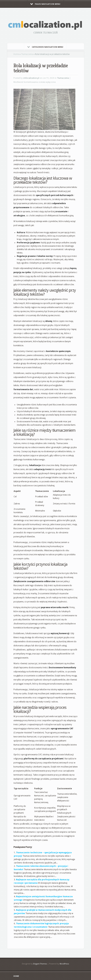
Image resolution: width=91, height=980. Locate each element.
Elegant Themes (40, 964)
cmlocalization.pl (31, 78)
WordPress (64, 964)
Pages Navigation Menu (45, 4)
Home (16, 54)
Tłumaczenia (27, 54)
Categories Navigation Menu (45, 47)
